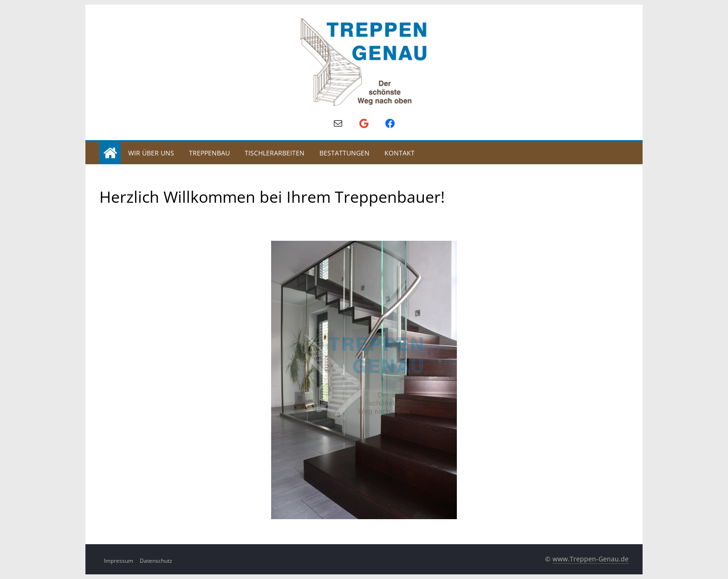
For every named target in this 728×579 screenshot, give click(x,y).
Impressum (119, 561)
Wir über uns (151, 153)
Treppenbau (209, 153)
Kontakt (400, 153)
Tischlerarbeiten (275, 153)
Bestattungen (344, 153)
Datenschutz (156, 561)
